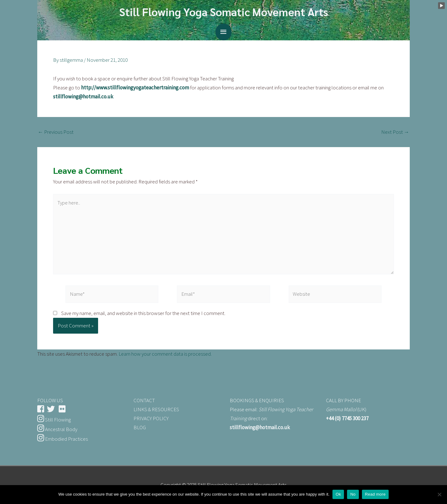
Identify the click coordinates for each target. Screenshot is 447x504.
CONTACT (144, 400)
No (353, 494)
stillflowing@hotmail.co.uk (83, 97)
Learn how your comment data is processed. (165, 354)
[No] (439, 494)
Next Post (395, 132)
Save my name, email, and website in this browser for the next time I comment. (143, 313)
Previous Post (56, 132)
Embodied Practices (63, 439)
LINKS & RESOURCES (156, 409)
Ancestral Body (57, 429)
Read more (375, 494)
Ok (338, 494)
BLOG (140, 427)
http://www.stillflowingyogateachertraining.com (135, 88)
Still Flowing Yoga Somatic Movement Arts (224, 12)
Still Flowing (54, 420)
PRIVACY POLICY (151, 418)
